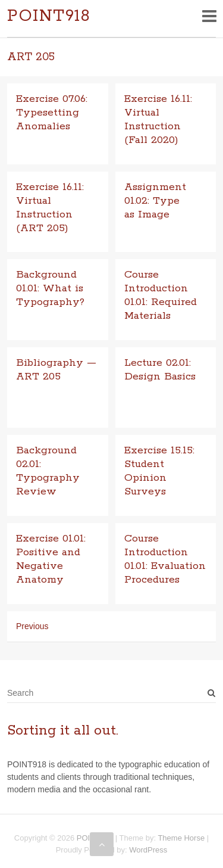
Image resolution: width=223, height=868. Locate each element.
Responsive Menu (209, 16)
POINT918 (49, 16)
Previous (32, 626)
